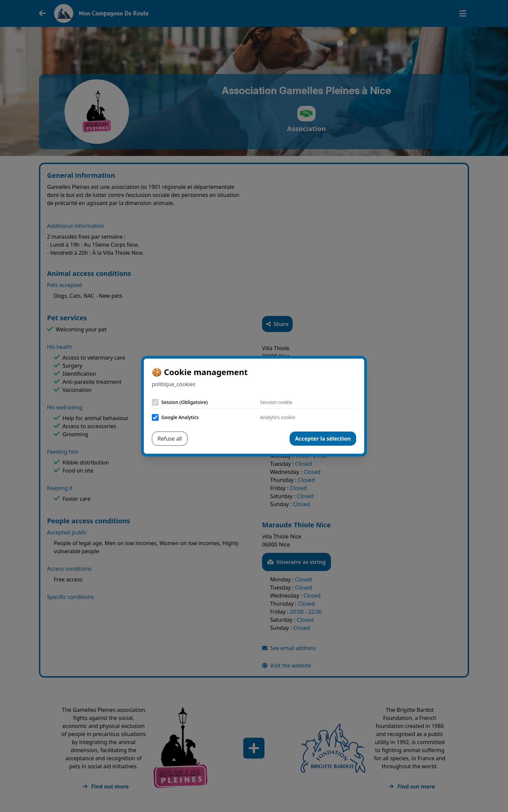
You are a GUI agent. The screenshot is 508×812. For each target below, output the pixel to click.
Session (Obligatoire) (184, 402)
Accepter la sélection (323, 439)
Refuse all (170, 439)
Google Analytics (180, 417)
